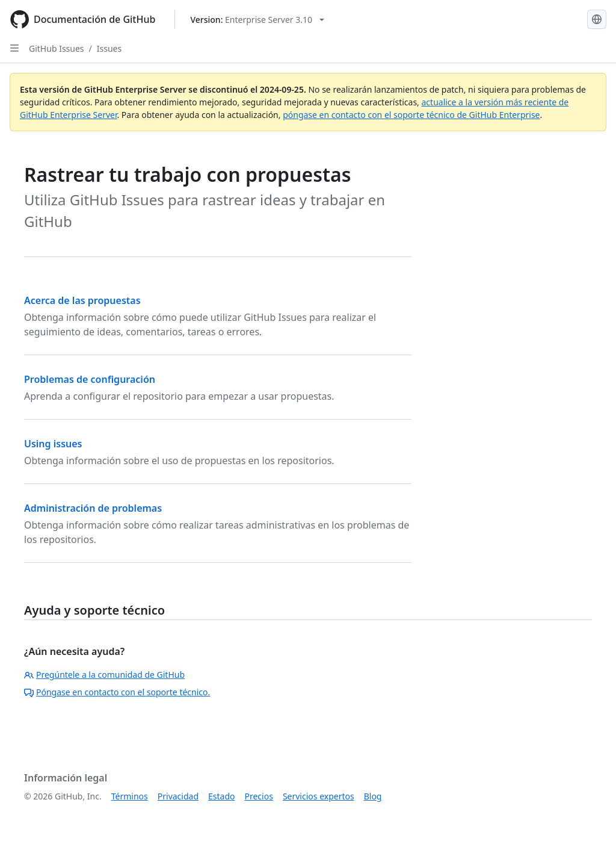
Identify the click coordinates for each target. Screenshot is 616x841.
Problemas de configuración (90, 379)
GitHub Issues (57, 48)
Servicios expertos (319, 796)
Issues (109, 48)
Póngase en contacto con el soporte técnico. (117, 692)
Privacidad (178, 796)
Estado (221, 796)
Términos (130, 796)
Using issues (53, 444)
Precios (259, 796)
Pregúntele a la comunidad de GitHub (104, 675)
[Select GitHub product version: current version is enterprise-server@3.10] (257, 20)
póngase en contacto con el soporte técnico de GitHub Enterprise (411, 115)
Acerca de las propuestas (82, 300)
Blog (373, 796)
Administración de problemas (93, 508)
